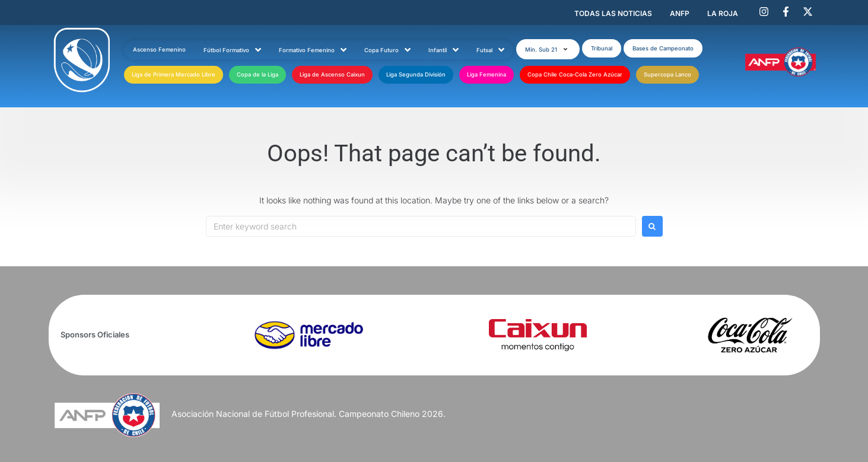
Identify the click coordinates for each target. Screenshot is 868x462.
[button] (548, 49)
